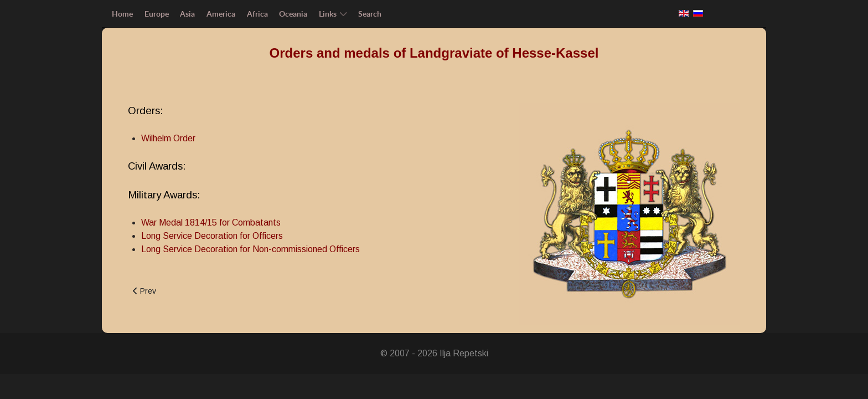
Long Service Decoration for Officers (212, 236)
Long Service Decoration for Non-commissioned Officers (250, 249)
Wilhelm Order (168, 138)
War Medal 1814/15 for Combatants (211, 222)
